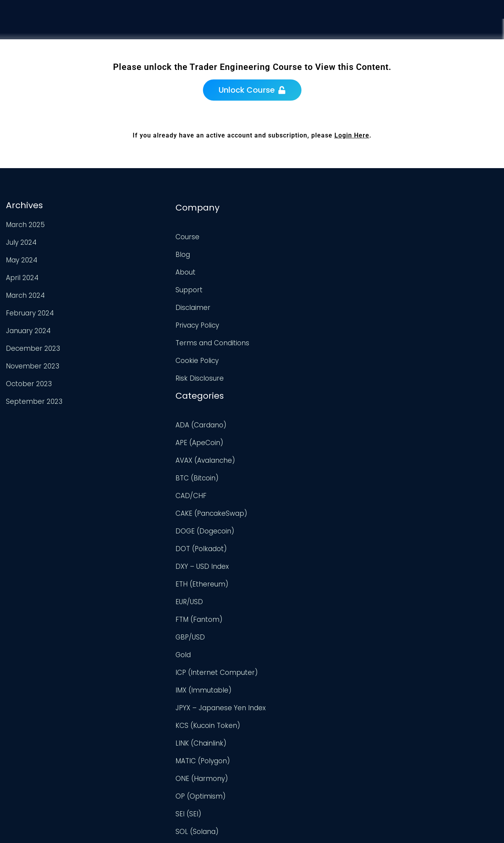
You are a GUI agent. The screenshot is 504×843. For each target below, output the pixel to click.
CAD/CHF (273, 304)
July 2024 (20, 241)
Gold (265, 463)
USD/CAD (272, 746)
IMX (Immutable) (285, 498)
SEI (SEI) (270, 622)
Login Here (352, 135)
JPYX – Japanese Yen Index (302, 516)
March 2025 (25, 224)
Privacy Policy (153, 322)
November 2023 (32, 365)
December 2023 (32, 347)
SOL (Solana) (279, 640)
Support (442, 47)
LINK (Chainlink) (283, 552)
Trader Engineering (246, 827)
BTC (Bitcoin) (279, 286)
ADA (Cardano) (283, 233)
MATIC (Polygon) (284, 569)
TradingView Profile (430, 231)
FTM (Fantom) (281, 428)
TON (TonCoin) (282, 658)
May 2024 (21, 259)
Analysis (395, 40)
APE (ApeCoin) (281, 251)
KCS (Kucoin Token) (289, 534)
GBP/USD (272, 445)
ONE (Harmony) (283, 587)
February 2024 (29, 312)
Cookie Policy (153, 357)
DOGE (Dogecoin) (287, 339)
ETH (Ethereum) (284, 392)
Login (485, 55)
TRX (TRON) (276, 675)
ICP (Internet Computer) (298, 481)
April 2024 (21, 277)
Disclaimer (149, 304)
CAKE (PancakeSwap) (293, 322)
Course (349, 36)
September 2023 (33, 400)
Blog (138, 251)
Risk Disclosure (155, 375)
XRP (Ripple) (277, 781)
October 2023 (28, 383)
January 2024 (27, 330)
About (141, 269)
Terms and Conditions (168, 339)
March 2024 (25, 294)
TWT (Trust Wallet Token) (299, 693)
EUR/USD (271, 410)
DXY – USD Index (284, 375)
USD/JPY (271, 764)
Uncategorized (281, 711)
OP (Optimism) (282, 605)
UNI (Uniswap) (280, 728)
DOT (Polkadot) (283, 357)
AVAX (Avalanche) (287, 269)
